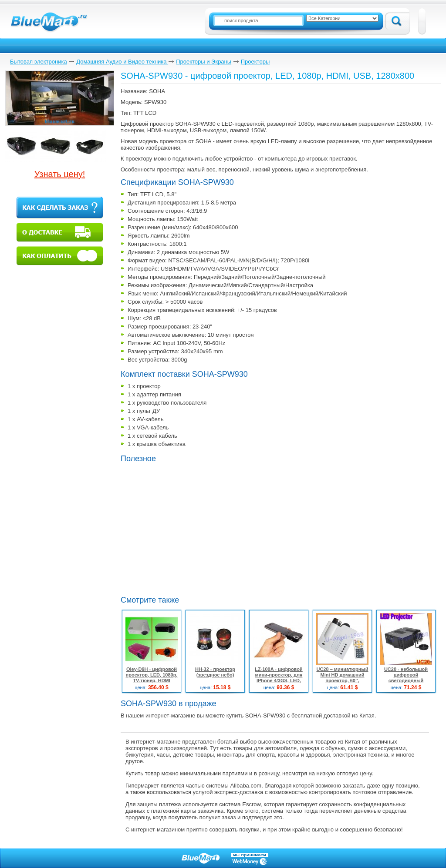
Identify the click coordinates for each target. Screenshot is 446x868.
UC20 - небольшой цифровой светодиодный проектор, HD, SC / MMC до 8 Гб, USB (406, 680)
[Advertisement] (194, 528)
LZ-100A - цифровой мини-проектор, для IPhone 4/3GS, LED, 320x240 (279, 678)
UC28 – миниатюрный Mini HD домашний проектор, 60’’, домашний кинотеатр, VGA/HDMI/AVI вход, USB (342, 683)
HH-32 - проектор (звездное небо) (215, 672)
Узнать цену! (60, 174)
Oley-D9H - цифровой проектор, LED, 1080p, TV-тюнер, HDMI (152, 675)
